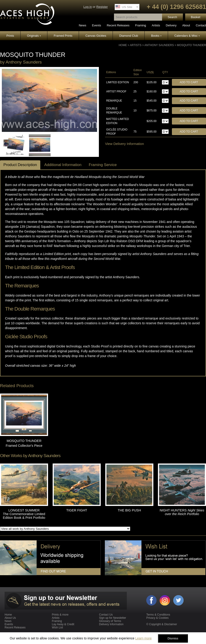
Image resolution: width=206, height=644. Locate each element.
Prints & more (60, 615)
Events (97, 25)
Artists (156, 25)
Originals (34, 36)
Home (123, 45)
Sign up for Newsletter (113, 618)
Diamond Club (129, 36)
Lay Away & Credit (63, 624)
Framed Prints (63, 36)
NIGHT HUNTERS (182, 512)
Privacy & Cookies (157, 618)
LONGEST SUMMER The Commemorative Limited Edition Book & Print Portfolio (24, 514)
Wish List (57, 627)
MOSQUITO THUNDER (191, 45)
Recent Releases (118, 25)
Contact (201, 25)
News (83, 25)
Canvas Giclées (96, 36)
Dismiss (173, 638)
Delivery (171, 25)
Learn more (144, 638)
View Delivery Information (125, 144)
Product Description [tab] (20, 165)
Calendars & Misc (187, 36)
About (186, 25)
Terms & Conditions (158, 615)
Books (156, 36)
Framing (141, 25)
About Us (10, 618)
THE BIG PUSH (129, 510)
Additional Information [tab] (63, 165)
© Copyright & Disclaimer (162, 624)
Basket (196, 17)
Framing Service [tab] (103, 165)
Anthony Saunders (159, 45)
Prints (10, 36)
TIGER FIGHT (77, 510)
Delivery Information (111, 624)
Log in (88, 7)
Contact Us (106, 615)
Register (102, 7)
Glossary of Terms (110, 621)
